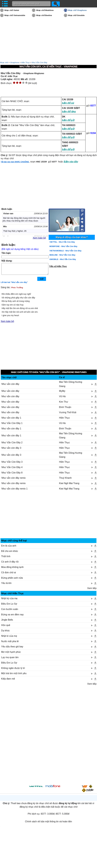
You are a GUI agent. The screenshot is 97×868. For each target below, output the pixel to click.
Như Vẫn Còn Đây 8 (12, 475)
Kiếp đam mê (8, 681)
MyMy (62, 393)
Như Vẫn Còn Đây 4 (12, 469)
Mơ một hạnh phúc (11, 654)
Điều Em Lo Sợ (9, 606)
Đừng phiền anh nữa (12, 580)
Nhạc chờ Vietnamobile (15, 15)
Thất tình (6, 559)
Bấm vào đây (71, 162)
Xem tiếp (92, 590)
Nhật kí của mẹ (9, 638)
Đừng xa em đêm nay (12, 617)
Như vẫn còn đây (10, 386)
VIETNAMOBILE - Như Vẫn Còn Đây (65, 251)
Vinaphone (15, 63)
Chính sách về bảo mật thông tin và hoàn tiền (48, 824)
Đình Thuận (65, 409)
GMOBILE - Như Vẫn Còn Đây (63, 259)
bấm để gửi (68, 120)
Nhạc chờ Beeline (44, 15)
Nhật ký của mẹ (9, 601)
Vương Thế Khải (68, 415)
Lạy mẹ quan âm (10, 660)
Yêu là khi (6, 585)
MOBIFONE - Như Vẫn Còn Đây (63, 246)
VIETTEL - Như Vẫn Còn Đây (62, 242)
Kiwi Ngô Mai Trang (69, 485)
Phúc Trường (17, 290)
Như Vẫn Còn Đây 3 (12, 464)
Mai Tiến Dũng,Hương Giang (71, 386)
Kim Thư (64, 404)
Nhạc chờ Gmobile (76, 15)
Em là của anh (9, 548)
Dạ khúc (5, 633)
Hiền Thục (25, 63)
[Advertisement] (49, 518)
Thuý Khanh (65, 480)
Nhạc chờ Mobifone (45, 10)
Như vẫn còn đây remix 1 (14, 491)
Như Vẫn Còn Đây (39, 63)
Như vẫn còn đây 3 (11, 450)
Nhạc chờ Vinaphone (77, 10)
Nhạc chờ (4, 63)
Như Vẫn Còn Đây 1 (12, 425)
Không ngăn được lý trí (13, 670)
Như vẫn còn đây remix (14, 480)
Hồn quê (6, 627)
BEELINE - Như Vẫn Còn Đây (62, 255)
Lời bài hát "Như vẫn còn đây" (14, 284)
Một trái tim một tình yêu (14, 676)
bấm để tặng (69, 112)
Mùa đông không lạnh (12, 569)
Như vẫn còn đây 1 (11, 420)
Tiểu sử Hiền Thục (58, 266)
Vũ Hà (62, 399)
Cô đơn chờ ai (9, 575)
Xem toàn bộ (39, 238)
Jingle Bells (7, 622)
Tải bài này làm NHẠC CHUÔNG (15, 162)
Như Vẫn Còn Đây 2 (12, 445)
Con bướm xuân (10, 611)
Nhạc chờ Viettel (12, 10)
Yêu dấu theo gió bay (12, 649)
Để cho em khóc (10, 553)
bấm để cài (68, 103)
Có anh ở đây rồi (10, 564)
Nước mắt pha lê (10, 644)
